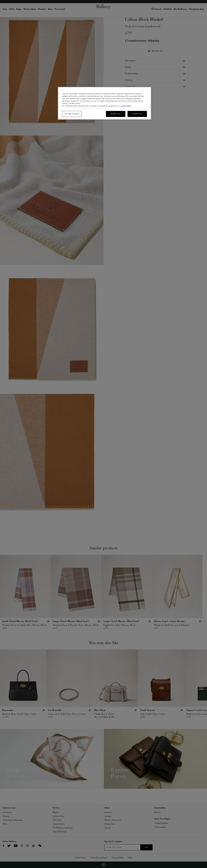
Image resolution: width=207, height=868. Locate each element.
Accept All (137, 114)
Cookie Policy (126, 106)
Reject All (116, 114)
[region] (105, 103)
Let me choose (72, 114)
